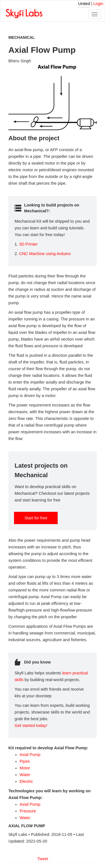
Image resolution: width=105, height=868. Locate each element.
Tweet (43, 859)
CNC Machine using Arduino (45, 254)
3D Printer (28, 244)
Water (25, 775)
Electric (26, 781)
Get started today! (31, 726)
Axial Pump (30, 755)
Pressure (28, 811)
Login (98, 4)
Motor (25, 768)
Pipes (25, 761)
